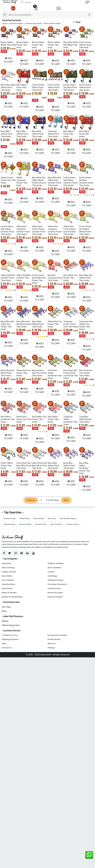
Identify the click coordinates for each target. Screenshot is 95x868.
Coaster (51, 572)
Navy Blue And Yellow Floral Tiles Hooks (86, 278)
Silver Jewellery (55, 568)
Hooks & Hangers (55, 597)
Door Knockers (56, 524)
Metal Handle (39, 518)
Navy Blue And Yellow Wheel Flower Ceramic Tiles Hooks (39, 182)
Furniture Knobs (73, 524)
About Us (52, 643)
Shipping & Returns (10, 639)
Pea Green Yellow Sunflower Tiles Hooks (55, 374)
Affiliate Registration (11, 625)
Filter (77, 22)
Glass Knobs (7, 588)
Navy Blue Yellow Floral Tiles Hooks (6, 134)
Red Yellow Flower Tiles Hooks (53, 419)
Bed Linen (52, 518)
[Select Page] (43, 500)
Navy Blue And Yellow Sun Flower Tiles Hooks (7, 325)
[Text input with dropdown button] (50, 15)
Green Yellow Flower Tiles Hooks (7, 466)
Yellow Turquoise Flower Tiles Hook (22, 182)
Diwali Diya (6, 563)
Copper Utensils (9, 572)
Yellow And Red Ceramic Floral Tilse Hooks (8, 278)
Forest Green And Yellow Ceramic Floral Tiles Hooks (7, 230)
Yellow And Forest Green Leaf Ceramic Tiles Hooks (70, 230)
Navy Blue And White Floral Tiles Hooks (7, 373)
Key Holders (7, 576)
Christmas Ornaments (57, 584)
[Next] (66, 500)
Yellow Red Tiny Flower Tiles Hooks (55, 324)
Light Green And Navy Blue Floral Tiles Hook (39, 466)
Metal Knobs (25, 518)
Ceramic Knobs (10, 518)
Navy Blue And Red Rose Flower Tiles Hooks (24, 324)
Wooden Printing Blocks (12, 597)
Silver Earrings (8, 568)
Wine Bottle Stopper (68, 518)
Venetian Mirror (9, 584)
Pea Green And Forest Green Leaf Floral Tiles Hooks (71, 374)
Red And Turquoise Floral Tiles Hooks (55, 278)
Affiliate (5, 621)
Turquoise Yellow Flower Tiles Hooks (85, 419)
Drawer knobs (41, 524)
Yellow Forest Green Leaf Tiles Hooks (8, 180)
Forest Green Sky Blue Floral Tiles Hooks (70, 87)
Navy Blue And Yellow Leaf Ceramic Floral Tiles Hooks (54, 182)
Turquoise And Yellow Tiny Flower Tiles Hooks (86, 325)
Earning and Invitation (57, 635)
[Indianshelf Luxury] (26, 2)
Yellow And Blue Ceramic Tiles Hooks (24, 278)
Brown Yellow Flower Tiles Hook (23, 45)
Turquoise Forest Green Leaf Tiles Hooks (71, 324)
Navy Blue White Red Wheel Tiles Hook (71, 45)
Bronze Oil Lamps (55, 593)
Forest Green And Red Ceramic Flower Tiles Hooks (86, 182)
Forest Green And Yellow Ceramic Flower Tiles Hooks (71, 182)
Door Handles (8, 580)
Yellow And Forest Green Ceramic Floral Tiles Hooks (39, 230)
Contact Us (7, 648)
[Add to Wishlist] (13, 32)
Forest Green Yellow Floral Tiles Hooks (38, 87)
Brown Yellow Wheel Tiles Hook (8, 44)
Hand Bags (52, 576)
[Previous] (31, 500)
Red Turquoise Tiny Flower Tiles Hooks (86, 373)
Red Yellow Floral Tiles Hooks (21, 87)
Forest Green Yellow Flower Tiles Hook (85, 45)
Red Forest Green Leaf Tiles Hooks (24, 419)
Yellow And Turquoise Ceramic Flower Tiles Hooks (55, 230)
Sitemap (51, 648)
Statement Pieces (56, 580)
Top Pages (6, 607)
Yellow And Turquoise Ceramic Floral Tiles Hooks (23, 230)
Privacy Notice (54, 639)
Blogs (4, 611)
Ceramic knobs (54, 588)
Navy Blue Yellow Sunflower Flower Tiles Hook (85, 468)
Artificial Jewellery (56, 563)
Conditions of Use (10, 635)
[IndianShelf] (10, 2)
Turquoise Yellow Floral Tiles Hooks (53, 134)
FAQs (4, 643)
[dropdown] (5, 15)
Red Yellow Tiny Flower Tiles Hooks (71, 278)
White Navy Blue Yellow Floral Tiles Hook (8, 87)
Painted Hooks (10, 524)
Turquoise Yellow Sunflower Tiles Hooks (70, 421)
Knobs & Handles (9, 593)
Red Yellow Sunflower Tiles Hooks (8, 419)
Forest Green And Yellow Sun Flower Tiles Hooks (39, 279)
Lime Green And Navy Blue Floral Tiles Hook (24, 466)
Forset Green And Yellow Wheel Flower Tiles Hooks (85, 230)
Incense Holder (25, 524)
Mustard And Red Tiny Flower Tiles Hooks (39, 373)
